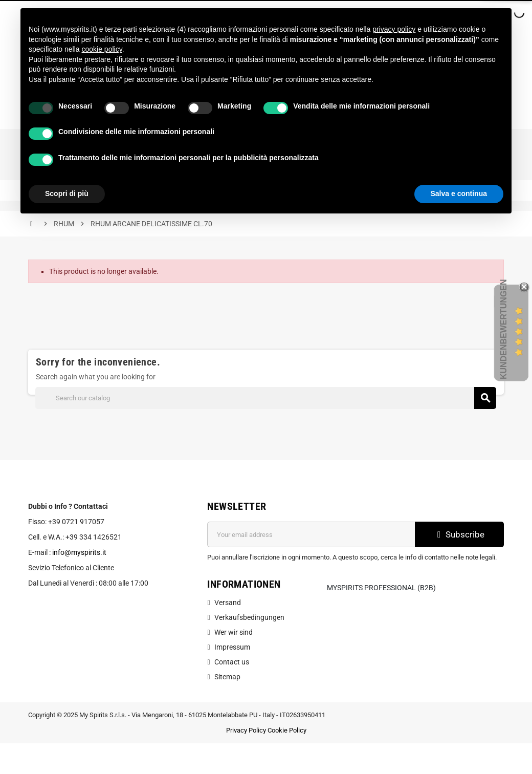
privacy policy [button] (394, 29)
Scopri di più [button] (67, 193)
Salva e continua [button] (459, 193)
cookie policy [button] (102, 49)
